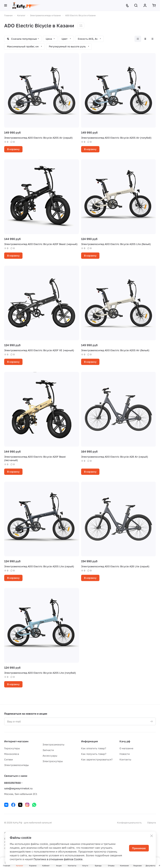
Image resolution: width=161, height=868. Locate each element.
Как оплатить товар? (94, 748)
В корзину (13, 149)
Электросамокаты (53, 744)
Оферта (151, 823)
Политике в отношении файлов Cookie (58, 859)
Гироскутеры (12, 748)
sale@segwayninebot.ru (18, 788)
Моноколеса (12, 754)
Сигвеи (9, 759)
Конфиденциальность (129, 823)
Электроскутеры (53, 761)
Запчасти (48, 750)
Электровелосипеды (16, 765)
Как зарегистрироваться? (97, 759)
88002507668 (12, 783)
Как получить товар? (94, 754)
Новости (125, 754)
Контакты (125, 759)
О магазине (126, 748)
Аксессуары (50, 756)
